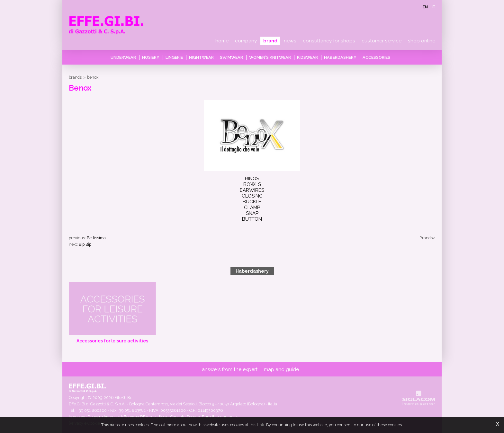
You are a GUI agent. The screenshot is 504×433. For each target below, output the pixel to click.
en (425, 7)
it (434, 7)
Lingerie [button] (174, 57)
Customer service (382, 41)
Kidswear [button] (307, 57)
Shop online (422, 41)
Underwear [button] (123, 57)
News (290, 41)
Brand (270, 41)
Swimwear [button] (231, 57)
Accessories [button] (376, 57)
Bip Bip (85, 244)
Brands (75, 77)
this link (257, 425)
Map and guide (281, 369)
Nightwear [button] (201, 57)
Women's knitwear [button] (270, 57)
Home (222, 41)
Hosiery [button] (151, 57)
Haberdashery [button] (340, 57)
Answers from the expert (230, 369)
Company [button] (246, 41)
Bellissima (96, 238)
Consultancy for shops (329, 41)
